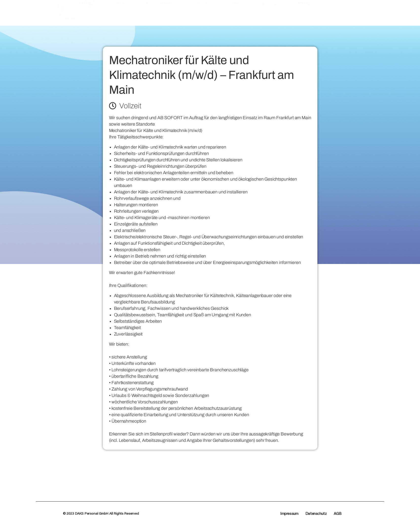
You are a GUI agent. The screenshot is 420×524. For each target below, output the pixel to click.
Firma (204, 17)
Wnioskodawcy (161, 17)
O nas (235, 17)
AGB (338, 513)
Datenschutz (316, 513)
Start (122, 17)
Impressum (269, 17)
